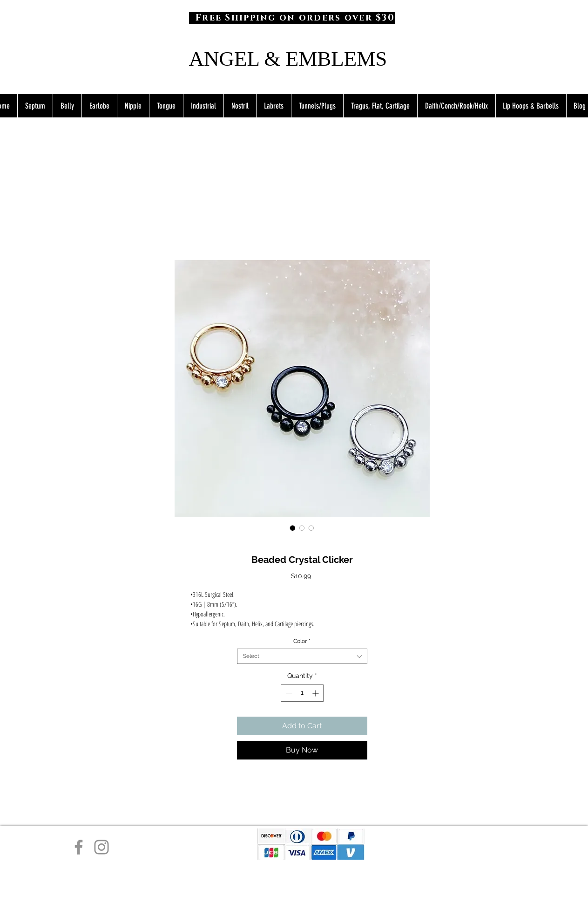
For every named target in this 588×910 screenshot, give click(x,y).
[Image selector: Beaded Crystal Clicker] (293, 528)
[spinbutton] (302, 693)
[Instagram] (101, 847)
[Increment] (316, 693)
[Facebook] (79, 847)
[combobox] (302, 656)
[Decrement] (288, 693)
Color (302, 641)
